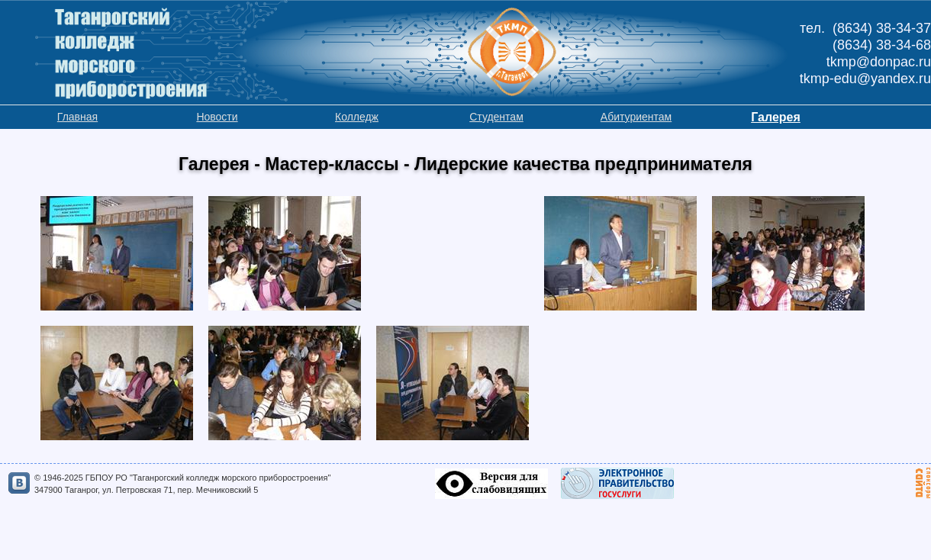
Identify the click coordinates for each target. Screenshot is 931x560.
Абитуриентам (636, 117)
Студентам (496, 117)
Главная (77, 117)
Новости (217, 117)
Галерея (776, 117)
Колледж (357, 117)
